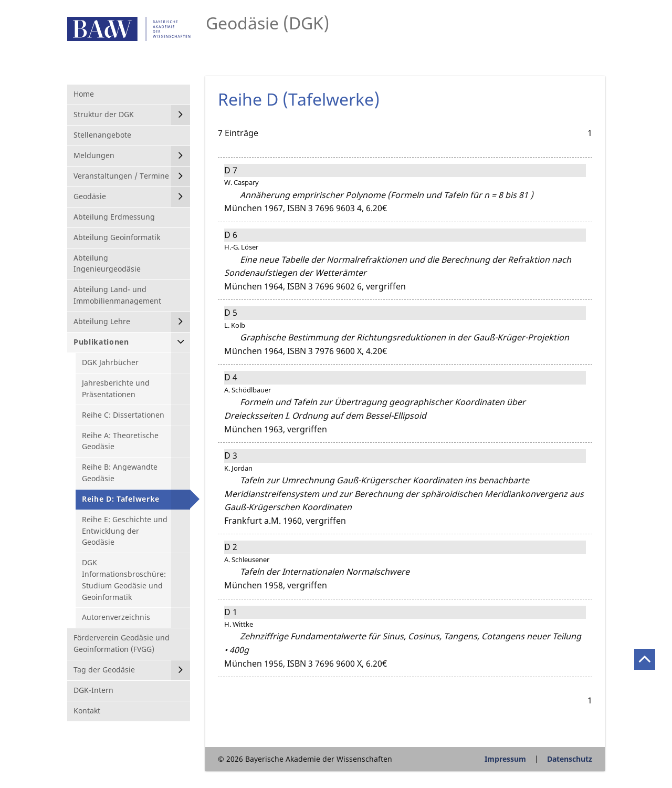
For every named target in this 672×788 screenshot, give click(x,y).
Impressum (505, 759)
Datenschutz (570, 759)
